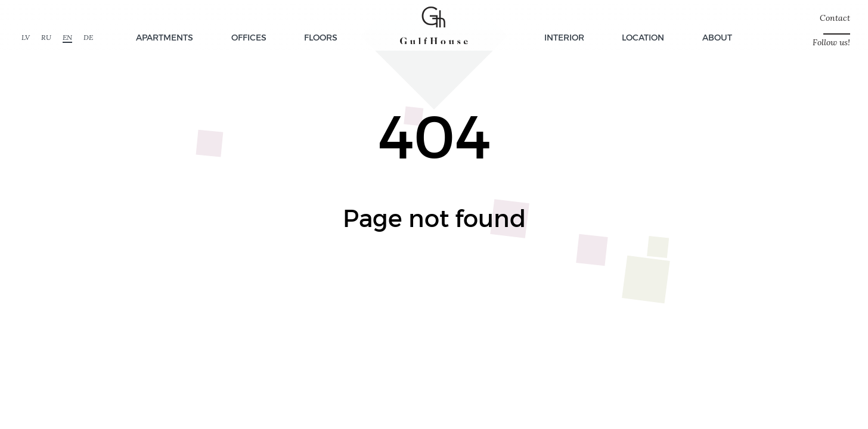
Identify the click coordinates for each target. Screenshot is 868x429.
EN (67, 37)
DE (88, 37)
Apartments (165, 37)
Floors (321, 37)
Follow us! (831, 43)
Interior (564, 37)
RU (46, 37)
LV (26, 37)
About (717, 37)
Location (643, 37)
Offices (249, 37)
